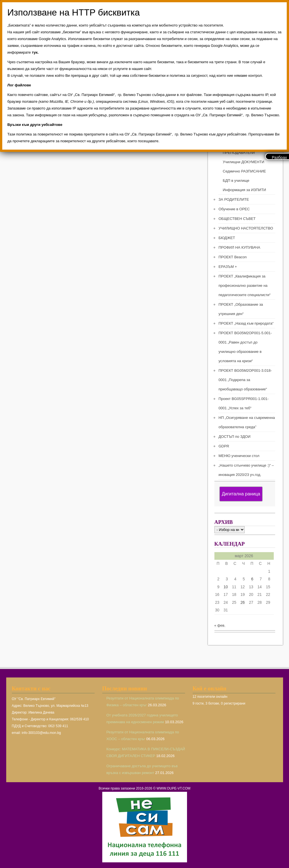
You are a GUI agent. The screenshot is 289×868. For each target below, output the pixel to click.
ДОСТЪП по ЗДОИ (235, 437)
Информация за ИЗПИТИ (245, 190)
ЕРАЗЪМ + (228, 267)
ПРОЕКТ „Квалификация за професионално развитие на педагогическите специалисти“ (245, 286)
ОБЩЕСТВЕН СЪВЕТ (237, 219)
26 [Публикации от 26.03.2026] (243, 603)
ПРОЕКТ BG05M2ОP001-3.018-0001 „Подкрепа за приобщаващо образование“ (245, 380)
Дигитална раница (241, 494)
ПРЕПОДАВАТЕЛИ (239, 153)
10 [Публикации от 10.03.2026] (226, 587)
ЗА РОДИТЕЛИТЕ (234, 199)
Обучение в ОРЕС (234, 209)
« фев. (220, 625)
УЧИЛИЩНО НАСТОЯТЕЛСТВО (246, 228)
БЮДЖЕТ (227, 238)
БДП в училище (236, 181)
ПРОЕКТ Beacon (233, 257)
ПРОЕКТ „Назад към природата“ (246, 323)
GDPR (224, 446)
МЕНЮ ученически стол (239, 456)
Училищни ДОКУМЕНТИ (244, 162)
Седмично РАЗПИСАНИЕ (245, 171)
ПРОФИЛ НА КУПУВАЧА (240, 247)
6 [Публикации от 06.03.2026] (252, 579)
